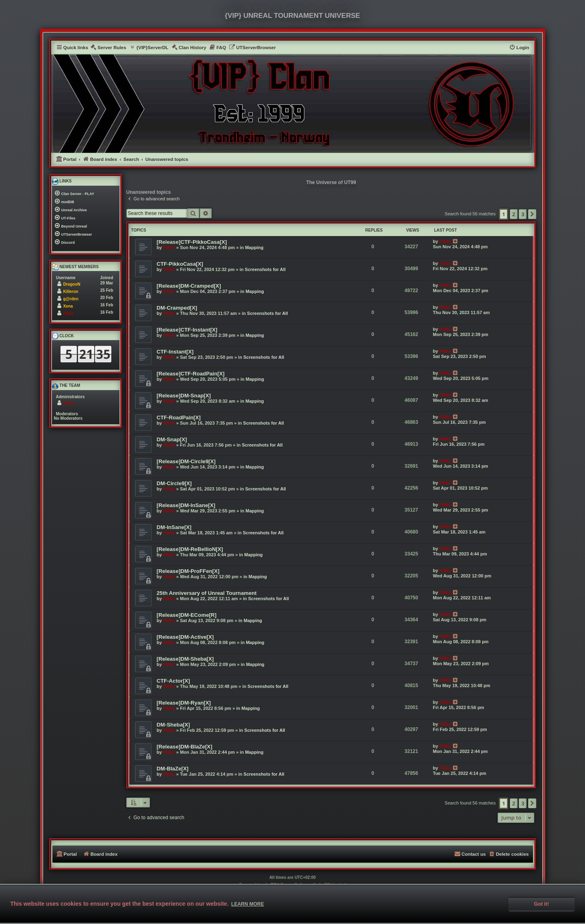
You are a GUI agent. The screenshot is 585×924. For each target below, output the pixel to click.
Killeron (71, 292)
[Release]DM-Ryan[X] (184, 703)
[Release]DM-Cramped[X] (189, 286)
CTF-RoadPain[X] (179, 418)
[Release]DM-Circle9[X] (186, 461)
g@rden (71, 299)
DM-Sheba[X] (173, 725)
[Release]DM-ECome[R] (187, 615)
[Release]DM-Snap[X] (184, 396)
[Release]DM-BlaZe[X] (185, 747)
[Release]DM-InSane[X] (186, 505)
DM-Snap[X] (172, 439)
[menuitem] (108, 48)
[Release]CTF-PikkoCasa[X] (192, 242)
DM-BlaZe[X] (173, 769)
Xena (68, 306)
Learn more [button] (248, 904)
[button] (532, 214)
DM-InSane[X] (174, 527)
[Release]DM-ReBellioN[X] (190, 549)
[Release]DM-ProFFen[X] (188, 571)
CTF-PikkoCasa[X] (180, 264)
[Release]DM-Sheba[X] (185, 659)
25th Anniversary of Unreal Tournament (207, 593)
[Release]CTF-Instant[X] (187, 330)
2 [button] (514, 214)
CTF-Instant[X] (175, 352)
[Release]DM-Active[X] (185, 637)
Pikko (169, 247)
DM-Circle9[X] (174, 483)
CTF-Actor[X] (173, 681)
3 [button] (523, 214)
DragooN (72, 284)
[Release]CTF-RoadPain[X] (191, 374)
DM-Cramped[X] (177, 308)
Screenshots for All (265, 269)
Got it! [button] (541, 904)
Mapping (254, 247)
